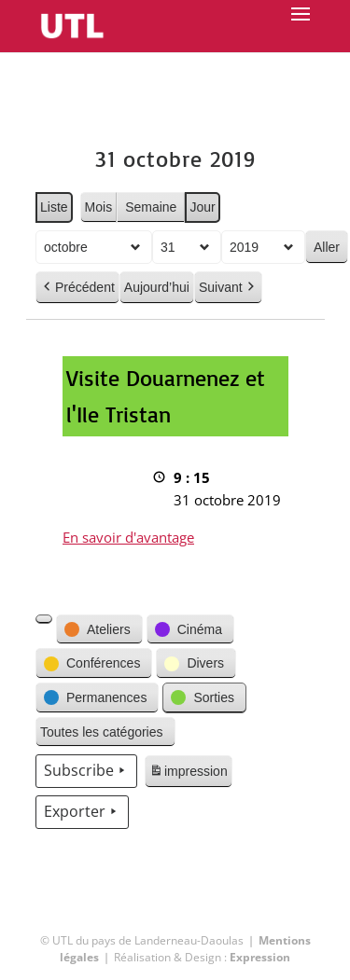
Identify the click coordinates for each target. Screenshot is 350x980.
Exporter (82, 812)
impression (188, 774)
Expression (260, 957)
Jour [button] (202, 207)
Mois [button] (98, 207)
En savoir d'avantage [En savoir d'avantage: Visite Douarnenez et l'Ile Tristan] (128, 537)
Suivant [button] (227, 288)
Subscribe (86, 771)
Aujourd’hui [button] (156, 287)
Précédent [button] (77, 288)
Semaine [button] (151, 207)
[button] (44, 619)
